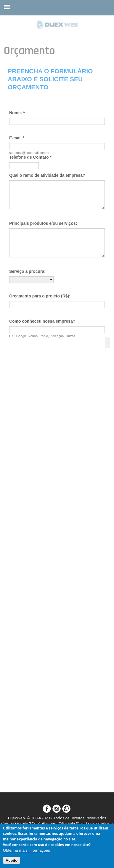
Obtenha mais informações (27, 850)
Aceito (12, 860)
